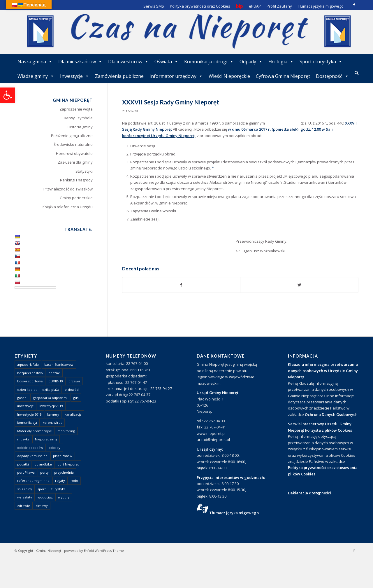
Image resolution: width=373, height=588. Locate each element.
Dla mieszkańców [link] (80, 62)
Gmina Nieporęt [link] (49, 551)
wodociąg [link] (45, 497)
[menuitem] (357, 73)
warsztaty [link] (25, 497)
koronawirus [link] (52, 422)
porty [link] (44, 472)
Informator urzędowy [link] (176, 76)
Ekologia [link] (281, 62)
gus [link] (76, 398)
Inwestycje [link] (75, 76)
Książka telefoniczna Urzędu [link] (68, 207)
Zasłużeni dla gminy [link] (75, 162)
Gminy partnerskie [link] (76, 198)
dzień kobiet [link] (27, 390)
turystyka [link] (58, 489)
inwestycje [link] (25, 406)
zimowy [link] (42, 506)
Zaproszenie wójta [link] (76, 109)
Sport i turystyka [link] (321, 62)
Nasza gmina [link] (35, 62)
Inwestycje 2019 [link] (29, 414)
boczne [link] (54, 373)
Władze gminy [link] (36, 76)
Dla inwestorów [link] (128, 62)
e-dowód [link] (72, 390)
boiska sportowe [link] (30, 381)
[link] (8, 95)
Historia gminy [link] (80, 127)
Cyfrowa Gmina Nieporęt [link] (283, 76)
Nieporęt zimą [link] (46, 439)
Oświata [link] (166, 62)
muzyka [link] (23, 439)
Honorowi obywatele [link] (74, 153)
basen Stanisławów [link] (59, 364)
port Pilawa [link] (26, 472)
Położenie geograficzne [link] (72, 136)
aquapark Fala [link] (28, 364)
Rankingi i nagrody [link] (76, 180)
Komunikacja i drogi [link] (209, 62)
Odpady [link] (251, 62)
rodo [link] (74, 481)
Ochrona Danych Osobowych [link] (331, 414)
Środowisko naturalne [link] (73, 144)
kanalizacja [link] (73, 414)
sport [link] (42, 489)
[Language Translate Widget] (35, 288)
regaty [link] (60, 481)
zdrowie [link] (24, 506)
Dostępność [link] (332, 76)
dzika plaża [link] (51, 390)
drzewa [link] (74, 381)
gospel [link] (22, 398)
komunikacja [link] (27, 422)
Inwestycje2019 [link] (51, 406)
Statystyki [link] (84, 171)
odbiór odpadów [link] (30, 448)
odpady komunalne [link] (32, 456)
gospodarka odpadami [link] (50, 398)
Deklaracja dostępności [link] (309, 493)
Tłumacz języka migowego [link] (234, 513)
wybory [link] (64, 497)
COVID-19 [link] (56, 381)
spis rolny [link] (25, 489)
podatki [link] (23, 464)
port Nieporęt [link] (68, 464)
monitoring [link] (66, 431)
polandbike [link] (43, 464)
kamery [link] (53, 414)
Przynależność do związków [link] (68, 189)
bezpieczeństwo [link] (30, 373)
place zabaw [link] (63, 456)
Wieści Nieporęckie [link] (229, 76)
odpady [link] (54, 448)
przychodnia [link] (64, 472)
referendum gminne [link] (33, 481)
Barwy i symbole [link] (78, 118)
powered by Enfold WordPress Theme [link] (94, 551)
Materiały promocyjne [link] (35, 431)
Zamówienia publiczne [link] (119, 76)
